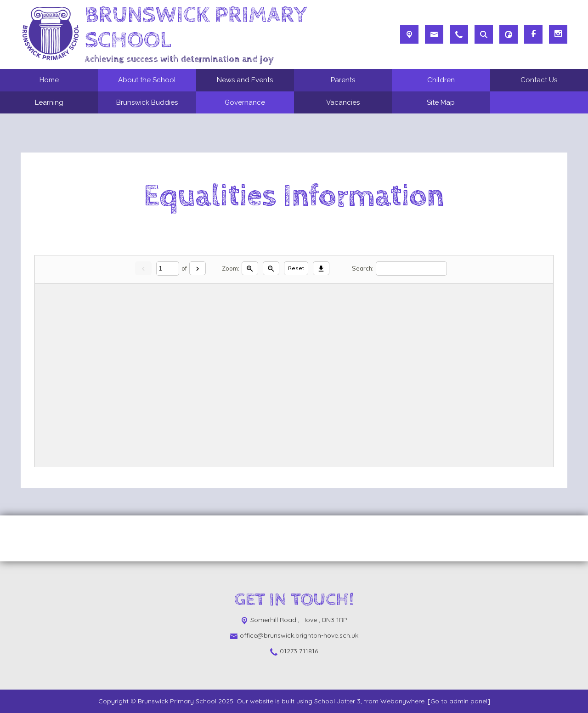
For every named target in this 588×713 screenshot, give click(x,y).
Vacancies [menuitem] (343, 102)
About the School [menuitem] (147, 80)
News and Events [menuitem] (245, 80)
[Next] (198, 269)
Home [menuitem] (49, 80)
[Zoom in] (250, 269)
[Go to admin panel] (459, 701)
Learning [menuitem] (49, 102)
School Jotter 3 (337, 701)
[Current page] (168, 269)
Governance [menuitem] (245, 102)
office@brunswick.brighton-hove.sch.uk (299, 635)
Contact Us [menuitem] (539, 80)
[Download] (321, 269)
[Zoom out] (271, 269)
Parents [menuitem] (343, 80)
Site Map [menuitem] (441, 102)
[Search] (411, 269)
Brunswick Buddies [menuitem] (147, 102)
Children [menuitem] (441, 80)
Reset (296, 268)
